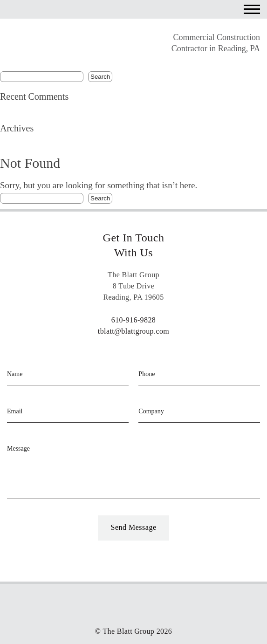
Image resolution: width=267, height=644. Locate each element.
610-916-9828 (133, 320)
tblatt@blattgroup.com (133, 331)
